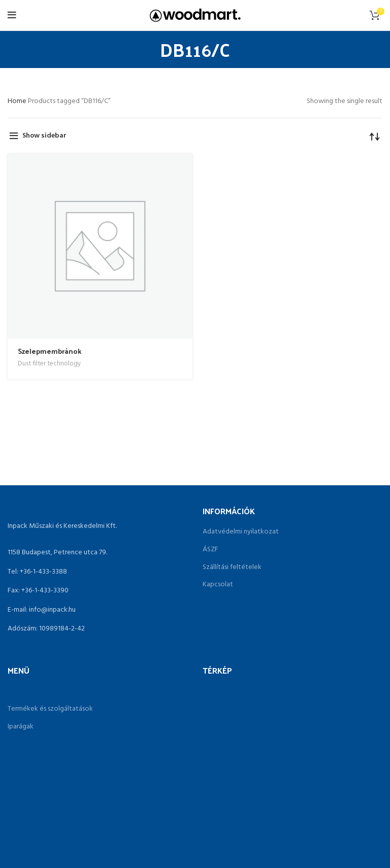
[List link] (97, 572)
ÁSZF (210, 550)
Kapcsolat (218, 585)
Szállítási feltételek (232, 567)
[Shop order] (375, 136)
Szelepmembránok (50, 351)
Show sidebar (44, 136)
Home (18, 101)
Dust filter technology (50, 364)
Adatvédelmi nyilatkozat (241, 532)
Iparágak (21, 727)
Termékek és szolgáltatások (50, 709)
